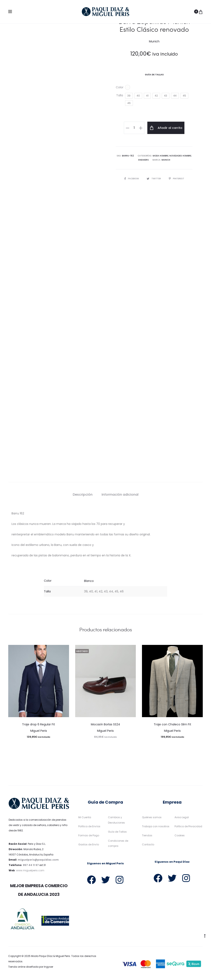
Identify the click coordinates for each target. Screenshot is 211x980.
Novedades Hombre (180, 156)
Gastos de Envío (89, 844)
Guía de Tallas (117, 832)
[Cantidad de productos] (134, 128)
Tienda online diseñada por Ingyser (31, 967)
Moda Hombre (161, 156)
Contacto (148, 844)
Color (120, 87)
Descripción (83, 495)
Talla (120, 95)
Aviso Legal (182, 817)
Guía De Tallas (154, 75)
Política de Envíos (89, 826)
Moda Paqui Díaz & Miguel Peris (51, 956)
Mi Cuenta (85, 817)
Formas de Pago (89, 835)
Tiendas (147, 835)
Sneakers (143, 160)
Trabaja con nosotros (156, 826)
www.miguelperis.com (30, 870)
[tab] (83, 495)
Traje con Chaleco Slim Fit (172, 724)
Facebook (132, 179)
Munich (166, 160)
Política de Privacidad (188, 826)
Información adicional (120, 495)
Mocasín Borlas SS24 (105, 724)
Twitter (154, 179)
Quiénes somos (152, 817)
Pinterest (176, 179)
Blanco (89, 581)
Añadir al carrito (166, 128)
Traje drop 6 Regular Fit (39, 724)
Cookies (180, 835)
